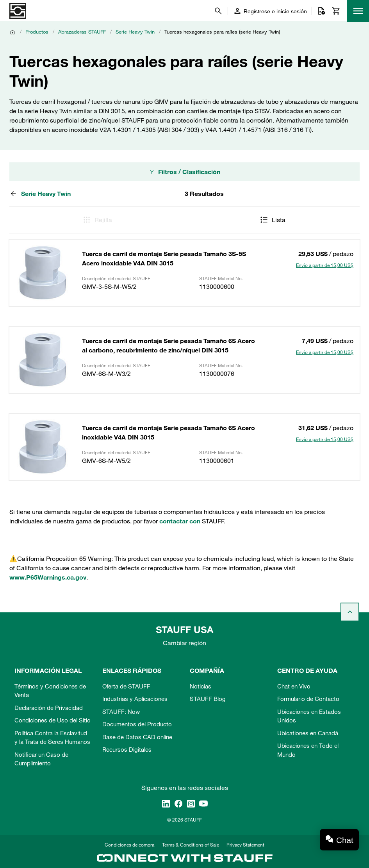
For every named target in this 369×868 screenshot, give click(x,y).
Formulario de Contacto (308, 699)
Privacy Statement (245, 845)
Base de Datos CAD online (137, 737)
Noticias (201, 686)
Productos (37, 32)
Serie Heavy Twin (135, 32)
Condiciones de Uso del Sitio (53, 720)
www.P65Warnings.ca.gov (48, 577)
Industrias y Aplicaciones (135, 699)
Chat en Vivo (294, 686)
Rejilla (97, 220)
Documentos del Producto (137, 724)
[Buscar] (218, 11)
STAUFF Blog (208, 699)
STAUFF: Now (121, 711)
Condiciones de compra (129, 845)
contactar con (180, 521)
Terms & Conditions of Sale (191, 845)
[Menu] (358, 11)
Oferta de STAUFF (126, 686)
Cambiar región (184, 643)
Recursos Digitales (127, 749)
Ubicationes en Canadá (308, 733)
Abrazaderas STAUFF (82, 32)
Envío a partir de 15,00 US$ (325, 265)
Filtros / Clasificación (184, 172)
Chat (345, 840)
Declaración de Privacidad (49, 708)
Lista (272, 220)
